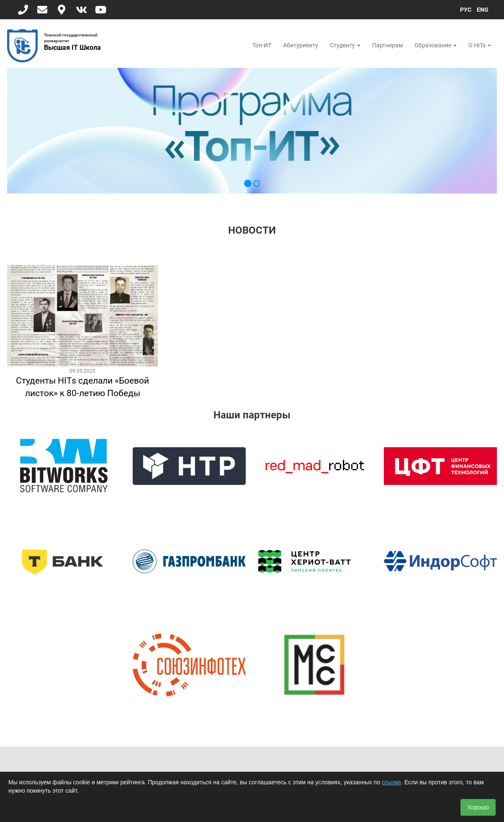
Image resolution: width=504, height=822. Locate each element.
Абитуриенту (301, 45)
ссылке (391, 782)
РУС (466, 10)
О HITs (480, 45)
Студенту (345, 45)
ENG (483, 10)
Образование (436, 45)
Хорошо (478, 807)
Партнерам (387, 45)
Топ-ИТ (262, 45)
